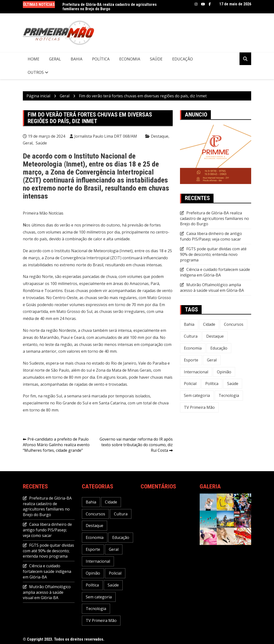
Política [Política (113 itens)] (212, 384)
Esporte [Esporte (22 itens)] (191, 360)
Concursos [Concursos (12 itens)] (234, 324)
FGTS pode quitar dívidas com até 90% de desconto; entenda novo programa (213, 254)
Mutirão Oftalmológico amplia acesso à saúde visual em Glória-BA (212, 288)
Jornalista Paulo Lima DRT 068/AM (106, 136)
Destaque (160, 136)
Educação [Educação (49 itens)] (219, 348)
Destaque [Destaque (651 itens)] (215, 336)
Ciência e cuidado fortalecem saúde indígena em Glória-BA (215, 272)
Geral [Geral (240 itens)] (212, 360)
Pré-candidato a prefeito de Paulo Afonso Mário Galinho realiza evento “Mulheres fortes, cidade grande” (56, 445)
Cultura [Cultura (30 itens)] (191, 336)
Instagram (196, 4)
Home (34, 59)
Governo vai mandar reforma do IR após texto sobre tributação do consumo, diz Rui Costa (136, 445)
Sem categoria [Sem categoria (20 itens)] (197, 395)
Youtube (203, 4)
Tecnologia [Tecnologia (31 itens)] (229, 395)
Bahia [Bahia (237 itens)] (189, 324)
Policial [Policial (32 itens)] (190, 384)
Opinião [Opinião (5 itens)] (224, 372)
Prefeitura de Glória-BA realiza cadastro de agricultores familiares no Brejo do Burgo (110, 7)
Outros (36, 72)
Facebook (210, 4)
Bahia (77, 59)
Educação (183, 59)
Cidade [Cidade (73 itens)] (209, 324)
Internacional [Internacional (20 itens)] (196, 372)
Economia (130, 59)
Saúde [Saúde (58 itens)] (233, 384)
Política (101, 59)
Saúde (156, 59)
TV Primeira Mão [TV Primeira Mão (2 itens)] (199, 407)
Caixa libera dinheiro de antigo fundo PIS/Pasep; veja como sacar (211, 236)
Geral (55, 59)
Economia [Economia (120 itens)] (193, 348)
